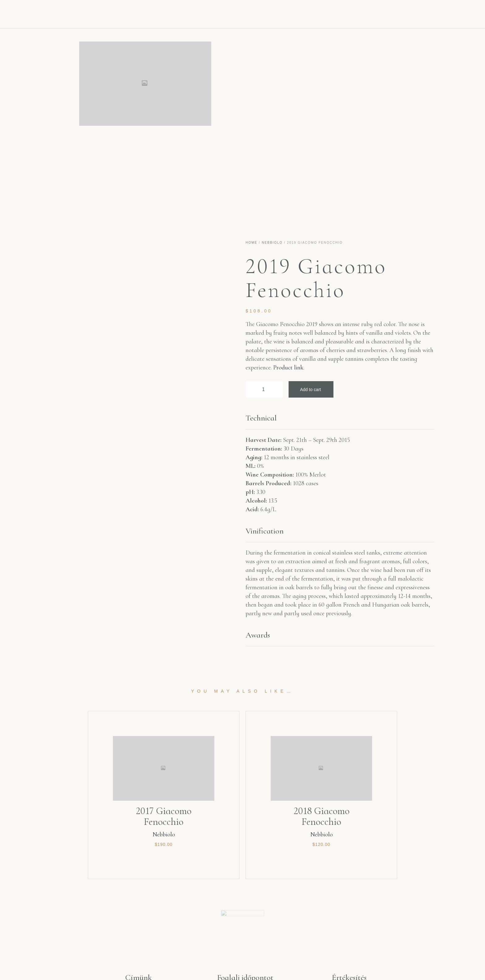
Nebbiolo (272, 243)
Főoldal (127, 13)
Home (251, 243)
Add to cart (311, 390)
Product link (288, 368)
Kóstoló (307, 13)
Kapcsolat (351, 13)
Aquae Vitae (173, 13)
